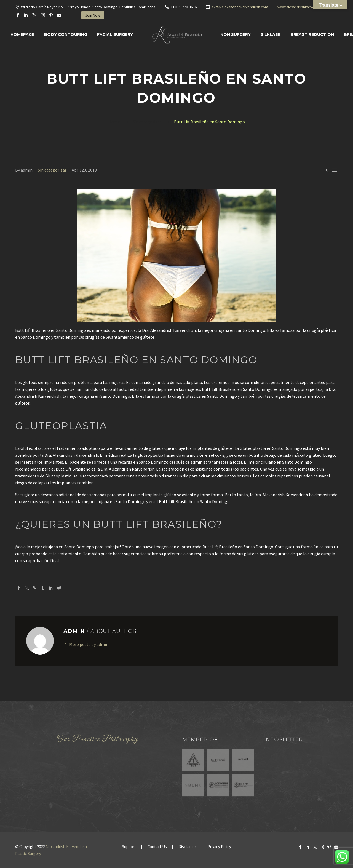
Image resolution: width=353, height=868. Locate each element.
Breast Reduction (312, 34)
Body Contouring (66, 34)
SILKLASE (271, 34)
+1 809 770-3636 (184, 7)
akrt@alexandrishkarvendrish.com (240, 7)
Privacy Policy (219, 847)
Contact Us (157, 847)
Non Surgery (236, 34)
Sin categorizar (52, 170)
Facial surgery (115, 34)
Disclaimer (187, 847)
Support (129, 847)
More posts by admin (89, 644)
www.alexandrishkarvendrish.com (305, 7)
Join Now (93, 15)
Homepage (22, 34)
